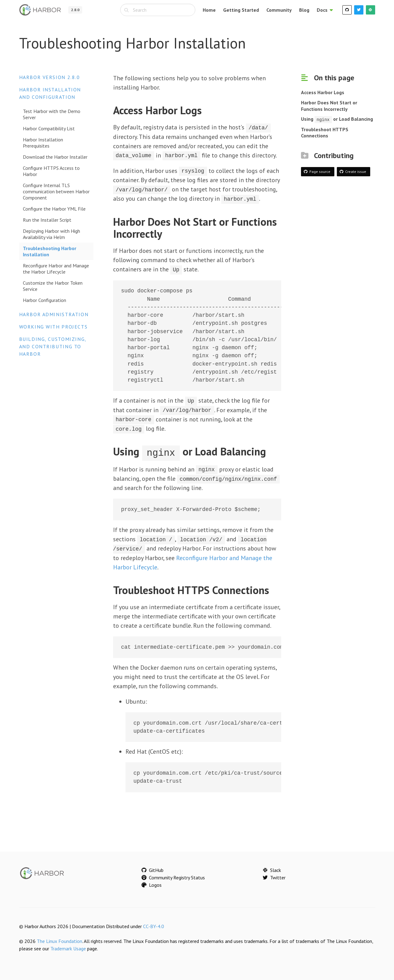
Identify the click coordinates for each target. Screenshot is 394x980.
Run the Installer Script (47, 220)
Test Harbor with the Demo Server (52, 114)
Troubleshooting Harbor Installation (50, 251)
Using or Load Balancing (337, 119)
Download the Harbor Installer (55, 157)
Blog (304, 10)
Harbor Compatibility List (49, 128)
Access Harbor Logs (323, 92)
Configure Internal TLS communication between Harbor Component (56, 191)
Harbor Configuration (44, 300)
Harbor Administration (54, 314)
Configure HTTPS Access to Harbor (51, 171)
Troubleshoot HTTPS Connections (325, 132)
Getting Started (241, 10)
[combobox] (158, 10)
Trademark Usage (68, 947)
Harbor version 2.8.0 (50, 77)
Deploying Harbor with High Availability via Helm (51, 234)
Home (209, 10)
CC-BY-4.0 (154, 924)
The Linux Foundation (59, 939)
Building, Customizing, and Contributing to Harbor (53, 346)
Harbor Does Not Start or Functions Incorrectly (329, 106)
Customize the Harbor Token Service (53, 286)
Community (279, 10)
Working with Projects (53, 327)
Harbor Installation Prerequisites (43, 143)
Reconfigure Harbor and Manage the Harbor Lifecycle (56, 269)
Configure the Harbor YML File (54, 209)
